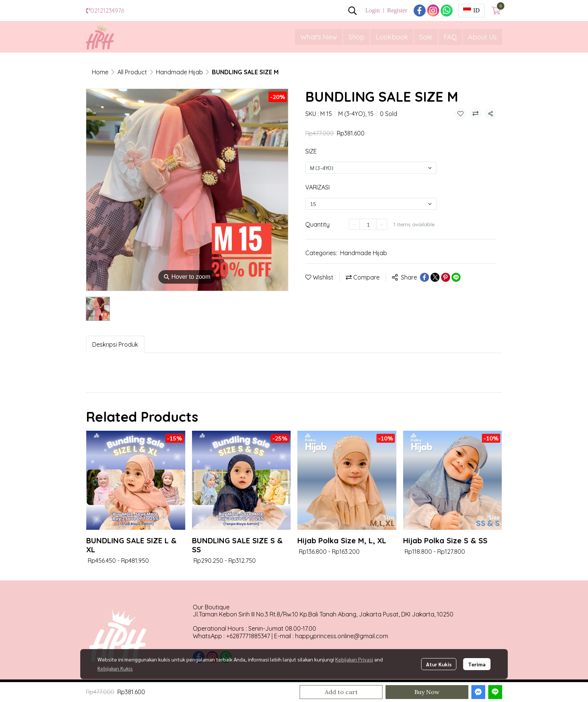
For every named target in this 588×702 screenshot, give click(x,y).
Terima (477, 664)
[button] (352, 11)
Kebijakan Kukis (115, 668)
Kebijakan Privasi (354, 659)
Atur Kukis (439, 664)
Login (372, 10)
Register (397, 10)
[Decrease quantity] (354, 224)
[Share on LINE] (456, 277)
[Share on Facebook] (424, 277)
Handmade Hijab (179, 72)
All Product (132, 72)
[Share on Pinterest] (445, 277)
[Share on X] (435, 277)
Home (100, 72)
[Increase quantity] (382, 224)
